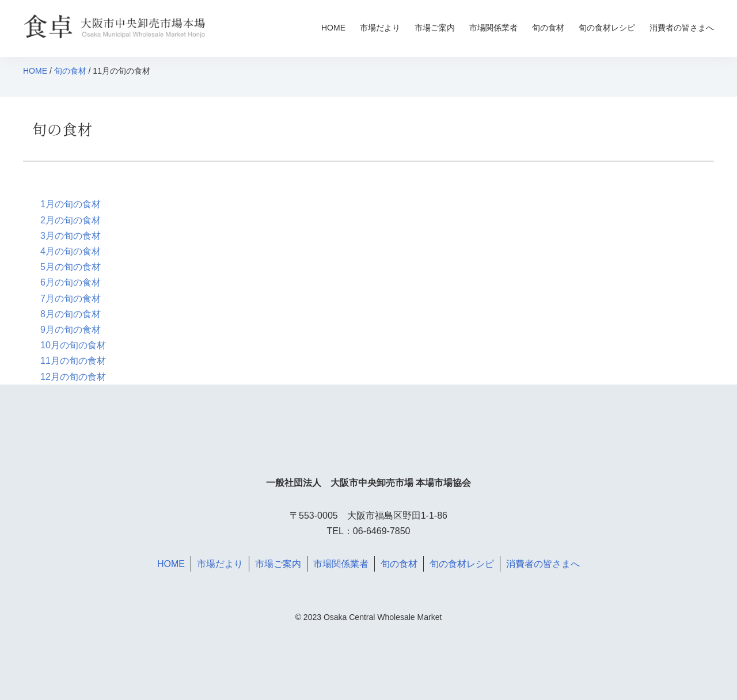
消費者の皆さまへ (682, 28)
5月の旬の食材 (71, 267)
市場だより (380, 28)
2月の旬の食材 (71, 220)
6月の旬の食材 (71, 282)
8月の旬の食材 (71, 314)
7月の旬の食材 (71, 298)
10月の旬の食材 (73, 345)
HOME (333, 28)
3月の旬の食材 (71, 236)
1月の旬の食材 (71, 204)
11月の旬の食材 (73, 361)
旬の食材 (548, 28)
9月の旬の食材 (71, 330)
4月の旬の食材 (71, 251)
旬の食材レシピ (607, 28)
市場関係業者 (493, 28)
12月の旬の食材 (73, 377)
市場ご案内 (435, 28)
